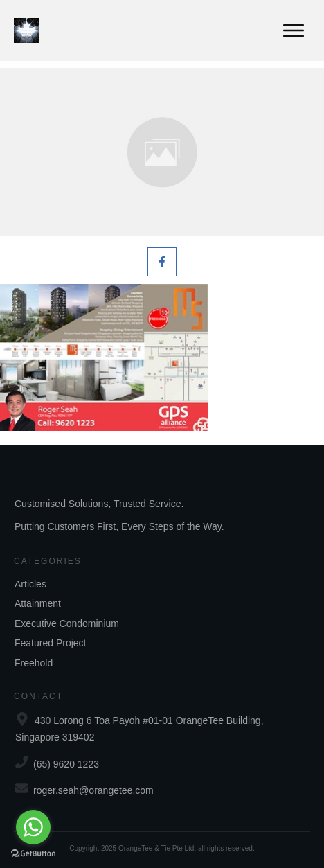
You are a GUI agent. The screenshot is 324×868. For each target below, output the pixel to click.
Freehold (34, 663)
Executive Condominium (67, 623)
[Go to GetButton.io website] (33, 854)
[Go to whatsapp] (33, 827)
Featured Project (51, 643)
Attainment (38, 603)
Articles (30, 584)
